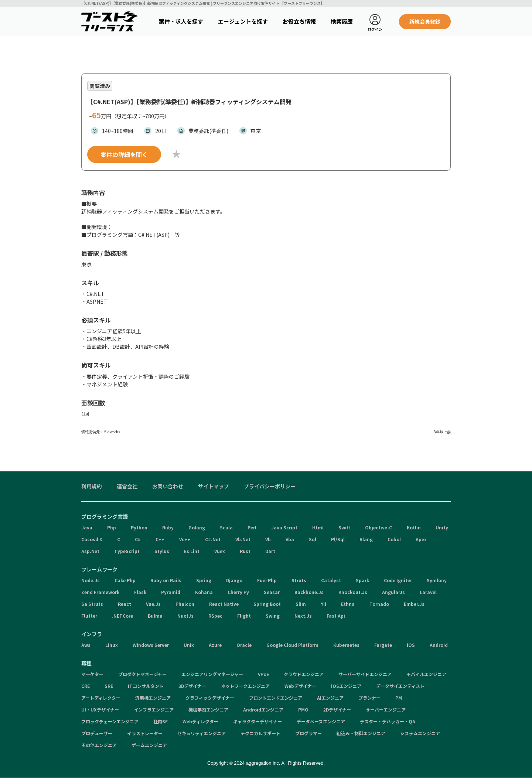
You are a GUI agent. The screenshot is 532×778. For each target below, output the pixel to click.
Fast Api (336, 616)
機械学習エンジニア (208, 709)
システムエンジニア (420, 733)
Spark (362, 580)
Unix (189, 645)
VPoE (263, 674)
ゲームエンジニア (149, 745)
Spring (204, 580)
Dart (270, 551)
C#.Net (213, 539)
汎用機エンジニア (153, 698)
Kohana (204, 592)
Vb (268, 539)
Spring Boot (267, 604)
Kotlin (414, 527)
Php (112, 527)
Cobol (394, 539)
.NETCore (122, 616)
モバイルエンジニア (426, 674)
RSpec (215, 616)
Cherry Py (238, 592)
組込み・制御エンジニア (361, 733)
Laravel (428, 592)
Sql (313, 539)
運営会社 (127, 486)
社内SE (161, 721)
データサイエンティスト (400, 686)
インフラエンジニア (154, 709)
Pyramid (171, 592)
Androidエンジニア (263, 709)
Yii (323, 604)
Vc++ (185, 539)
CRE (86, 686)
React (125, 604)
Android (439, 645)
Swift (344, 527)
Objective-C (378, 527)
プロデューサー (97, 733)
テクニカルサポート (260, 733)
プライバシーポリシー (270, 486)
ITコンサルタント (146, 686)
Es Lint (192, 551)
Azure (215, 645)
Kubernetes (346, 645)
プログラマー (308, 733)
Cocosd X (92, 539)
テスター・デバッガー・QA (388, 721)
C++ (160, 539)
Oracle (244, 645)
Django (234, 580)
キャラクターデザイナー (258, 721)
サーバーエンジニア (386, 709)
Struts (299, 580)
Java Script (284, 527)
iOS (411, 645)
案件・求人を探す (181, 21)
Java (87, 527)
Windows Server (151, 645)
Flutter (89, 616)
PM (399, 698)
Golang (197, 527)
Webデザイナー (300, 686)
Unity (442, 527)
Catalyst (331, 580)
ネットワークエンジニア (245, 686)
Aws (86, 645)
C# (138, 539)
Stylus (162, 551)
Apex (421, 539)
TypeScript (127, 551)
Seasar (272, 592)
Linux (112, 645)
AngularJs (393, 592)
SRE (109, 686)
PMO (303, 709)
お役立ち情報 (299, 21)
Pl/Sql (338, 539)
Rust (245, 551)
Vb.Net (243, 539)
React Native (224, 604)
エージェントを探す (243, 21)
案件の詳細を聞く (124, 154)
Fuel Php (267, 580)
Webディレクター (200, 721)
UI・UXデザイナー (100, 709)
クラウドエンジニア (304, 674)
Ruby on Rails (166, 580)
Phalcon (185, 604)
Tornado (379, 604)
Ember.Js (414, 604)
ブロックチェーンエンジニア (110, 721)
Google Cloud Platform (292, 645)
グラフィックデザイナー (210, 698)
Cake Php (125, 580)
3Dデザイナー (192, 686)
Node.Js (91, 580)
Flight (244, 616)
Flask (140, 592)
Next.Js (303, 616)
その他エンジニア (99, 745)
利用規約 (92, 486)
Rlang (366, 539)
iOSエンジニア (346, 686)
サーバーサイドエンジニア (365, 674)
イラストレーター (145, 733)
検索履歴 (342, 21)
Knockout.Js (353, 592)
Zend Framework (100, 592)
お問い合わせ (168, 486)
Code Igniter (398, 580)
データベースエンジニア (321, 721)
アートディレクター (101, 698)
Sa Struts (92, 604)
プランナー (369, 698)
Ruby (168, 527)
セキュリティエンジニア (202, 733)
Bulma (155, 616)
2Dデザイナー (337, 709)
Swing (273, 616)
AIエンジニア (330, 698)
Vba (290, 539)
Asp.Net (90, 551)
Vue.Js (153, 604)
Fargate (383, 645)
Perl (252, 527)
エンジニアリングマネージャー (212, 674)
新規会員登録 (425, 21)
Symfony (437, 580)
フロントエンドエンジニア (276, 698)
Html (318, 527)
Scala (226, 527)
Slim (301, 604)
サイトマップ (214, 486)
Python (139, 527)
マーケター (92, 674)
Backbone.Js (309, 592)
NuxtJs (185, 616)
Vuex (220, 551)
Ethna (348, 604)
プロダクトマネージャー (142, 674)
